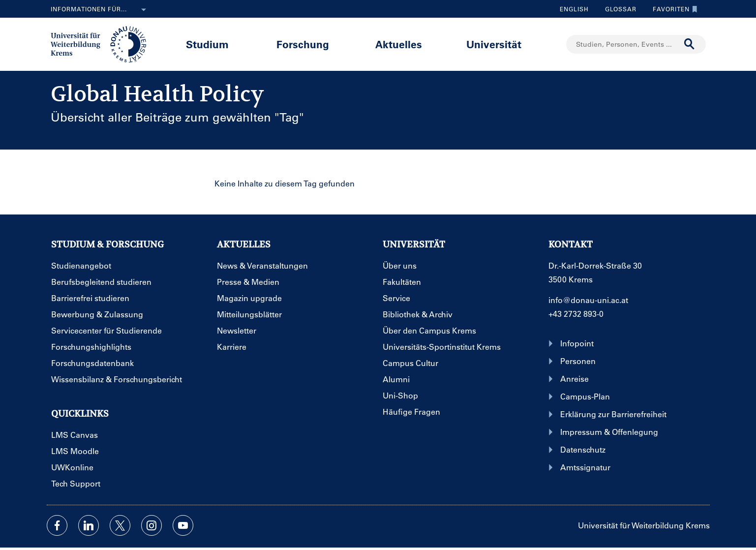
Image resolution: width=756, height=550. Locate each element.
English (574, 9)
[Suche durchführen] (690, 44)
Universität (494, 44)
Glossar (617, 9)
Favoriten (673, 9)
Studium (207, 44)
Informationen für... (100, 10)
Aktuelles (399, 44)
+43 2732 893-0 (576, 314)
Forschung (303, 44)
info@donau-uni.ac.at (588, 300)
